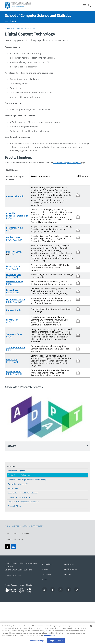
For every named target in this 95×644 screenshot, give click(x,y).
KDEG (9, 218)
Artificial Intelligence (16, 471)
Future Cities (13, 488)
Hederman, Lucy (14, 282)
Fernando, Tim (14, 275)
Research (8, 28)
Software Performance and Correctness (24, 502)
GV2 (13, 254)
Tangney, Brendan (16, 348)
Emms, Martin (13, 266)
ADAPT (16, 240)
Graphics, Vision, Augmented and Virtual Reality (27, 480)
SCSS (6, 526)
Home (7, 533)
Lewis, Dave (12, 290)
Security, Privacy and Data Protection (23, 493)
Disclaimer (47, 574)
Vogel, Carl (12, 360)
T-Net (44, 580)
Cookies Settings (71, 569)
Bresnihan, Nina (15, 228)
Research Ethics (14, 506)
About (16, 533)
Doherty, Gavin (14, 252)
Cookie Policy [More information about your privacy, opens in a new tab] (50, 638)
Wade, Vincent (13, 372)
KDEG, (9, 374)
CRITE (9, 230)
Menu (11, 21)
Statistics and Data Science (19, 497)
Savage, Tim (12, 320)
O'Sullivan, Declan (16, 299)
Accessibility (47, 564)
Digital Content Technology (25, 28)
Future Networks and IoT (18, 484)
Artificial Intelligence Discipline (67, 163)
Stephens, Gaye (14, 334)
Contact (26, 533)
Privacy (45, 569)
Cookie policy (70, 564)
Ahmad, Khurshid (15, 196)
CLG (8, 269)
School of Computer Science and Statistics (38, 15)
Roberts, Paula (14, 310)
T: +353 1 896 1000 (13, 576)
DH (22, 240)
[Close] (91, 629)
